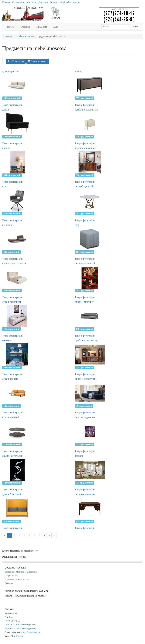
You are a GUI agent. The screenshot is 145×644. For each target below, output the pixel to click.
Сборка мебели (11, 576)
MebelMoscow (17, 636)
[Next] (54, 536)
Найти (136, 27)
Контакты (31, 2)
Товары (12, 27)
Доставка (43, 2)
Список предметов (38, 61)
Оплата (54, 2)
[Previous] (5, 536)
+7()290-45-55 (12, 621)
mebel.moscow (11, 613)
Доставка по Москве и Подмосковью (21, 572)
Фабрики (26, 27)
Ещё (57, 27)
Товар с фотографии (12, 105)
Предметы (43, 27)
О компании (18, 2)
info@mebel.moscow (70, 2)
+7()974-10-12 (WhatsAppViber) (20, 625)
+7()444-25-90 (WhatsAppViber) (20, 628)
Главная (6, 2)
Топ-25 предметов (16, 61)
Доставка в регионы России (17, 579)
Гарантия (9, 583)
